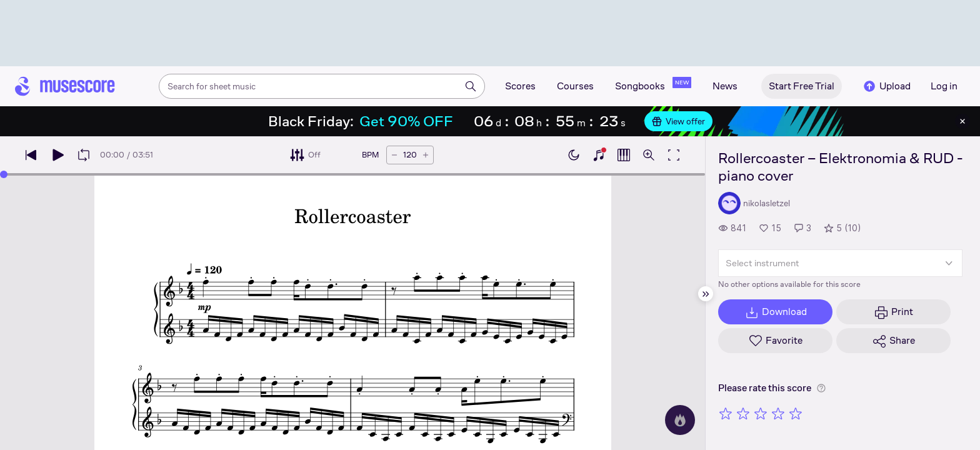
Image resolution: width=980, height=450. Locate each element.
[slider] (4, 174)
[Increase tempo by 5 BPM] (426, 155)
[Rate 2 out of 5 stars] (743, 413)
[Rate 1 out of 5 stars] (726, 413)
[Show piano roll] (624, 155)
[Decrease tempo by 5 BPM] (394, 155)
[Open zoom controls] (649, 155)
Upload (886, 86)
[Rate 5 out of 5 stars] (796, 413)
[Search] (471, 86)
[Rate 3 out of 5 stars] (761, 413)
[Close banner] (962, 121)
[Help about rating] (821, 388)
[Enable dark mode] (574, 155)
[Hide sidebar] (706, 294)
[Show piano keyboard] (599, 155)
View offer (678, 121)
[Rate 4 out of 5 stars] (778, 413)
